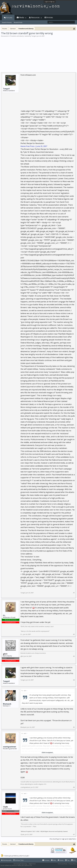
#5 (74, 727)
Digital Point (32, 864)
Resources (35, 17)
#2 (74, 634)
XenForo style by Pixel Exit (41, 865)
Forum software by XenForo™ (16, 865)
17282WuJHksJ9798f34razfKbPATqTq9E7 (16, 856)
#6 (74, 787)
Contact (46, 860)
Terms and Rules (63, 864)
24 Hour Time (18, 860)
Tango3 (34, 36)
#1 (74, 593)
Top (67, 860)
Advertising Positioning (20, 864)
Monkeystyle (6, 860)
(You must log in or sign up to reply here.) (63, 839)
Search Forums (7, 22)
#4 (74, 680)
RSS (73, 860)
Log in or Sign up (50, 2)
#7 (74, 835)
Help (54, 860)
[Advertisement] (38, 53)
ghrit (22, 656)
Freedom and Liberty (17, 36)
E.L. (4, 615)
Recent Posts (18, 22)
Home (61, 860)
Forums (9, 18)
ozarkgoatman (10, 747)
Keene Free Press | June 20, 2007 (34, 146)
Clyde (22, 834)
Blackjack (7, 704)
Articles (50, 17)
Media (22, 17)
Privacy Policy (72, 864)
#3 (74, 656)
